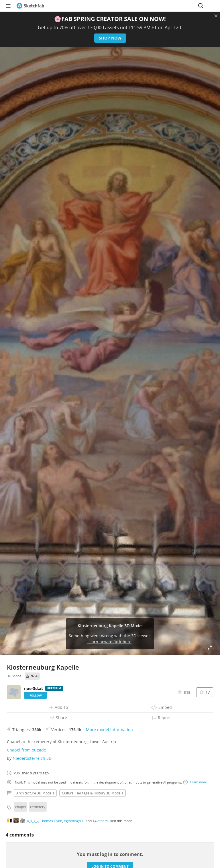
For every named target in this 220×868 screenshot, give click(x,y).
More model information (109, 730)
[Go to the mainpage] (30, 6)
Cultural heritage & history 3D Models (93, 793)
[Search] (201, 6)
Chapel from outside (26, 750)
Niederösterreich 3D (32, 758)
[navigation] (8, 6)
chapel (20, 807)
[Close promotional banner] (216, 16)
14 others (100, 821)
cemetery (38, 807)
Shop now (110, 38)
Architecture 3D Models (35, 793)
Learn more (195, 782)
